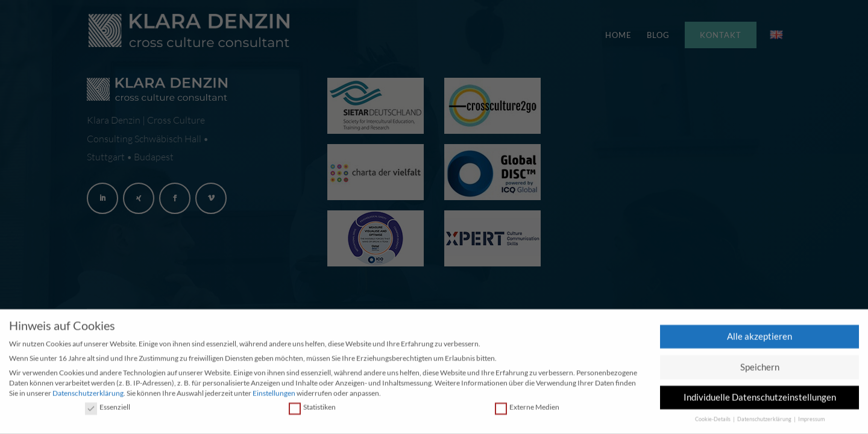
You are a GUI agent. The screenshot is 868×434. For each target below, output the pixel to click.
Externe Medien (527, 409)
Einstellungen (274, 395)
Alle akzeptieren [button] (759, 338)
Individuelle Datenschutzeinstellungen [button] (760, 398)
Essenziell (108, 409)
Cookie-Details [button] (713, 421)
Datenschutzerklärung (88, 395)
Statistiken (312, 409)
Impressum (811, 421)
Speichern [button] (760, 368)
